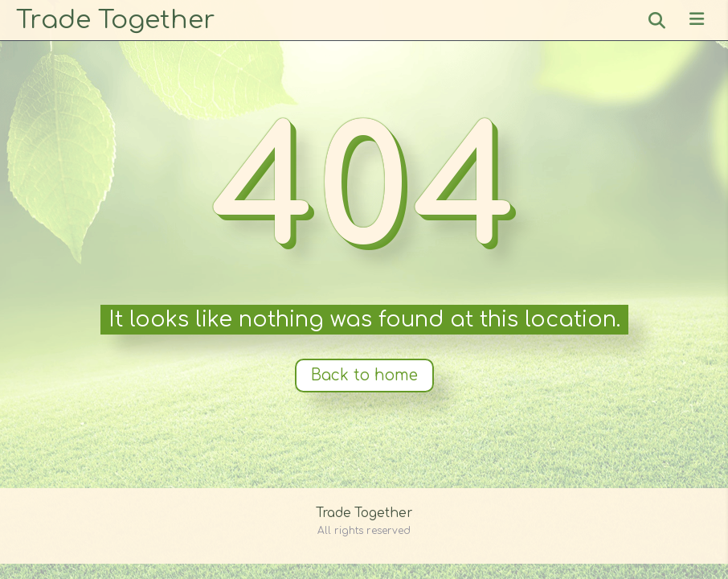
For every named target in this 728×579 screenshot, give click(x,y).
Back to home (364, 375)
